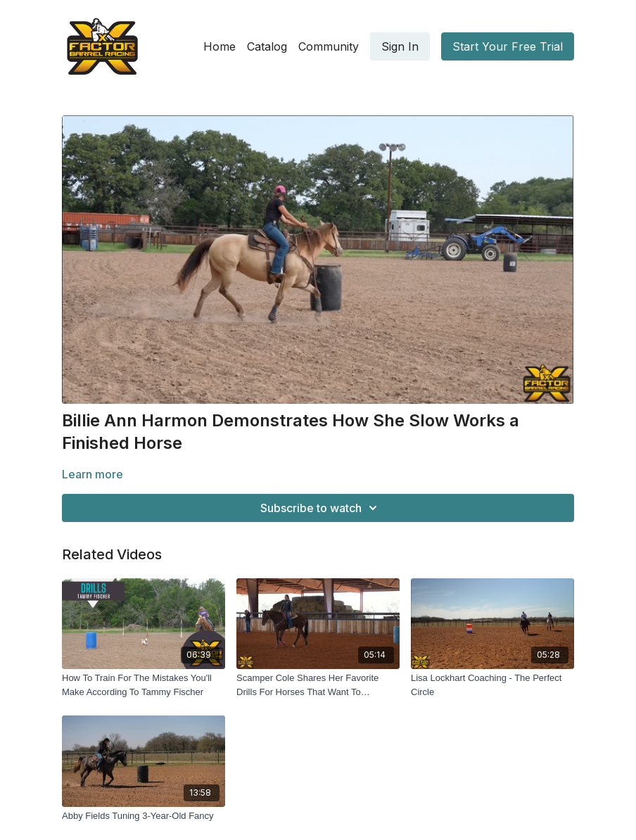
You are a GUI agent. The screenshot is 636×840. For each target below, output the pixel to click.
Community (329, 46)
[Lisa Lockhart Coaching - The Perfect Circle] (492, 685)
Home (220, 46)
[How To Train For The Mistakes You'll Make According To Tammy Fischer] (144, 685)
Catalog (267, 46)
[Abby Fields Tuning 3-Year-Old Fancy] (144, 816)
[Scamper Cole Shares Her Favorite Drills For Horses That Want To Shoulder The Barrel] (318, 685)
